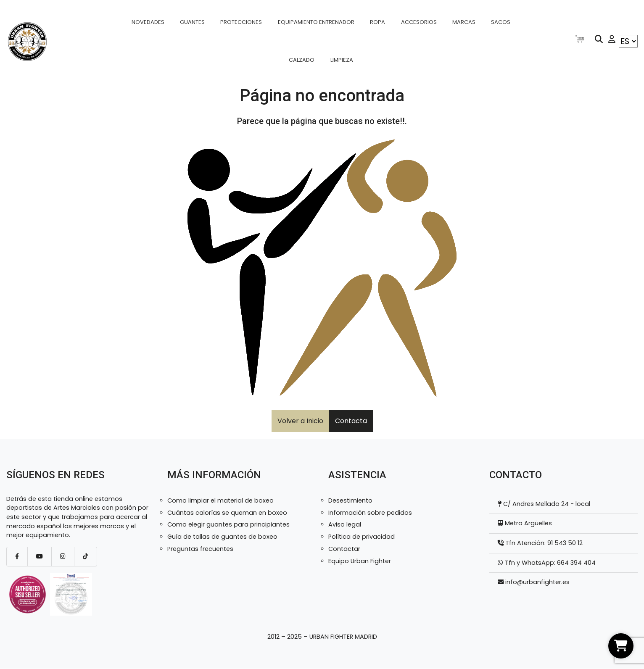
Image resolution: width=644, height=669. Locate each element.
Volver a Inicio (300, 421)
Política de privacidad (362, 537)
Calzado (302, 60)
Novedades (148, 22)
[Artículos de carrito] (582, 39)
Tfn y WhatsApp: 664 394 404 (549, 563)
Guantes (192, 22)
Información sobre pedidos (370, 513)
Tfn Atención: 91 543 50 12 (543, 543)
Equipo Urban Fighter (360, 561)
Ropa (377, 22)
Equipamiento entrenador (316, 22)
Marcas (464, 22)
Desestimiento (350, 500)
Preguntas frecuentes (200, 549)
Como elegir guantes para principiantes (228, 524)
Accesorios (419, 22)
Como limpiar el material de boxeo (220, 500)
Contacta (351, 421)
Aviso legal (345, 524)
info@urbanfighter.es (537, 582)
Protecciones (241, 22)
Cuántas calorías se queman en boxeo (227, 513)
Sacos (501, 22)
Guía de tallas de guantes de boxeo (222, 537)
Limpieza (342, 60)
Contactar (344, 549)
